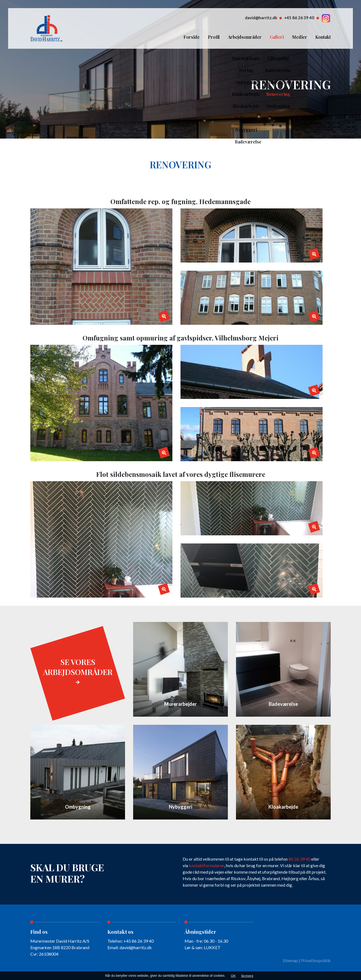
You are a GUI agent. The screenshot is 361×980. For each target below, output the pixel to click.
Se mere (247, 976)
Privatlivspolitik (316, 960)
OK (233, 976)
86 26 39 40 (299, 859)
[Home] (47, 28)
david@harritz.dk (261, 18)
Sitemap (290, 960)
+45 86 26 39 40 (299, 18)
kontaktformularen (207, 865)
